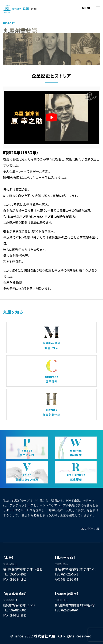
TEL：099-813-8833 (15, 610)
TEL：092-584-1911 (15, 574)
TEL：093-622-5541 (66, 574)
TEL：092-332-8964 (66, 610)
